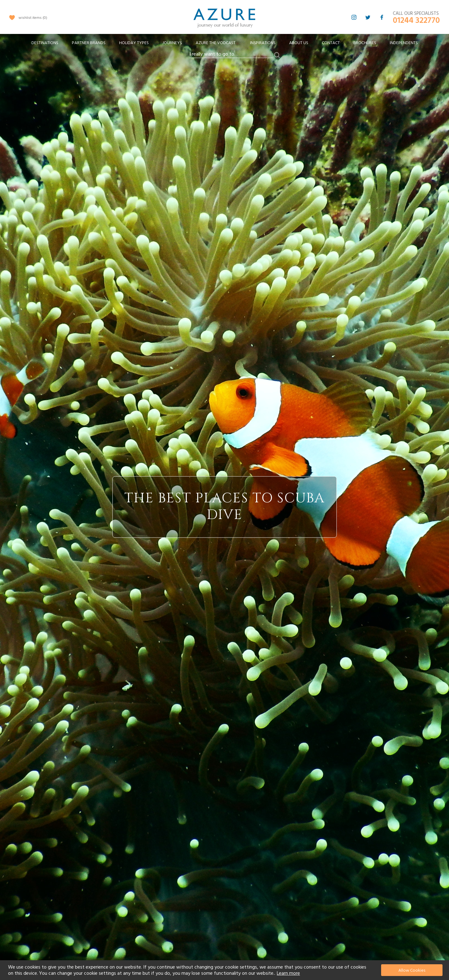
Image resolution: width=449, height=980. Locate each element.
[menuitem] (45, 43)
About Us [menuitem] (299, 43)
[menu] (225, 45)
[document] (225, 970)
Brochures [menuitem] (365, 43)
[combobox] (231, 54)
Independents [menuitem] (404, 43)
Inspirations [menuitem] (263, 43)
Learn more (288, 973)
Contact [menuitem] (331, 43)
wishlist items (33, 18)
